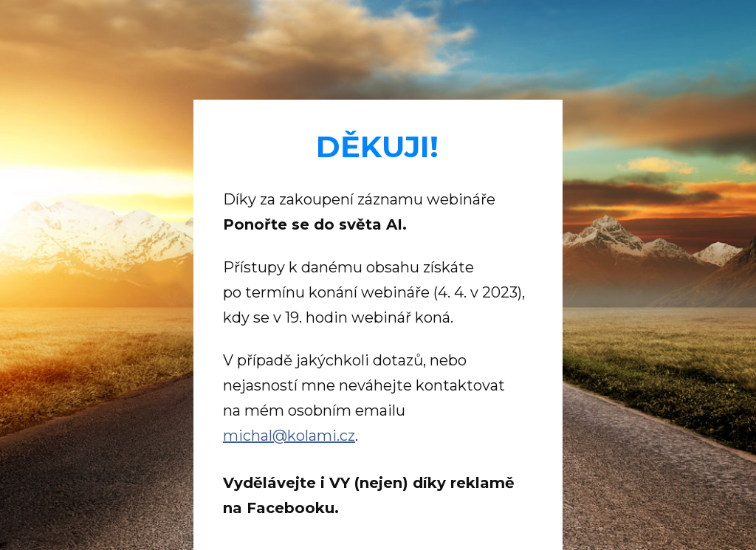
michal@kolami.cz (289, 436)
